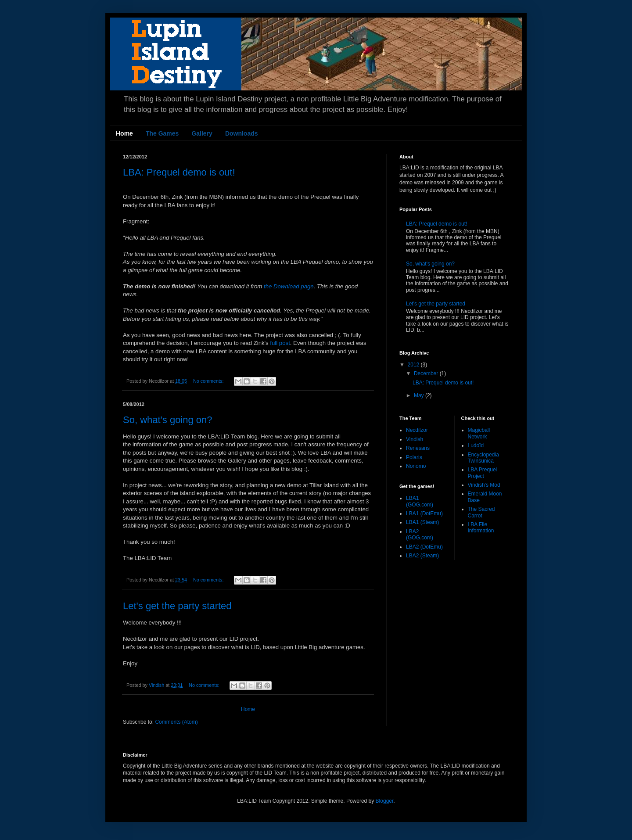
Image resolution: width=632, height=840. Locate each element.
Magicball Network (479, 433)
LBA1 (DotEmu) (424, 513)
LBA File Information (481, 528)
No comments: (209, 381)
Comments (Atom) (176, 722)
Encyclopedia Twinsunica (483, 458)
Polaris (414, 457)
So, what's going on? (168, 420)
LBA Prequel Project (483, 473)
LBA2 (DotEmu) (424, 547)
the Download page (289, 286)
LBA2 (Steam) (422, 556)
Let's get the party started (177, 606)
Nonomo (416, 466)
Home (124, 133)
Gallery (202, 133)
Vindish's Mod (484, 485)
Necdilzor (417, 430)
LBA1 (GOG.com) (420, 501)
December (427, 373)
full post (280, 343)
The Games (162, 133)
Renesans (418, 448)
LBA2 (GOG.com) (420, 535)
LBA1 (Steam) (422, 522)
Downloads (242, 133)
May (420, 395)
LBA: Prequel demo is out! (179, 172)
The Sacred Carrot (481, 512)
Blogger (385, 801)
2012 (414, 365)
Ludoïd (476, 445)
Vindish (415, 439)
